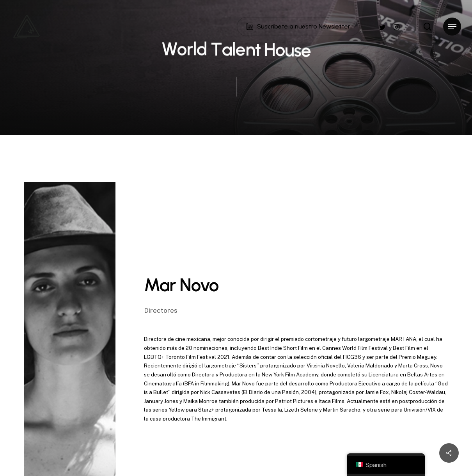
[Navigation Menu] (452, 27)
